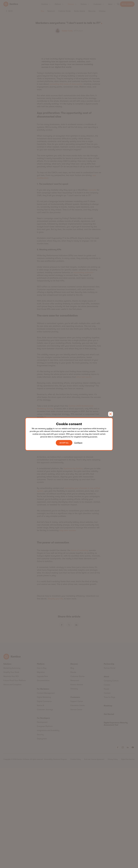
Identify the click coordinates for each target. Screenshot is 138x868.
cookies (49, 429)
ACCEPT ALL (64, 443)
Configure (78, 443)
